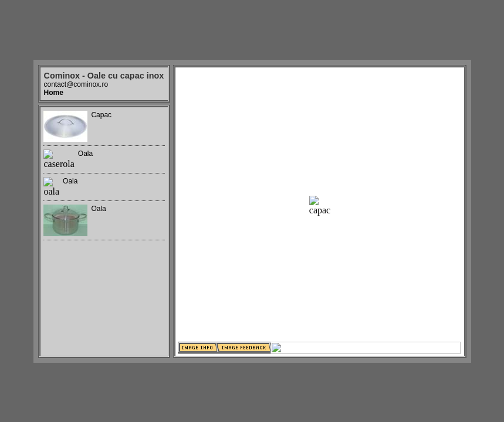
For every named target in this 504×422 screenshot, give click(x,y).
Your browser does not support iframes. (104, 232)
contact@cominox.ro (76, 84)
